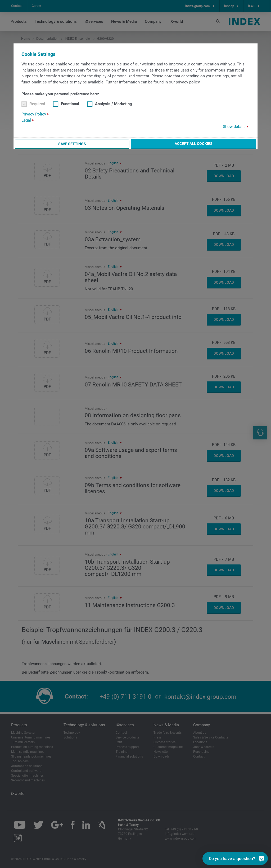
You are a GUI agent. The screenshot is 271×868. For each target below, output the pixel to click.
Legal (26, 120)
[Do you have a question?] (261, 858)
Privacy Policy (34, 114)
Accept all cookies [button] (194, 144)
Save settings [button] (72, 144)
